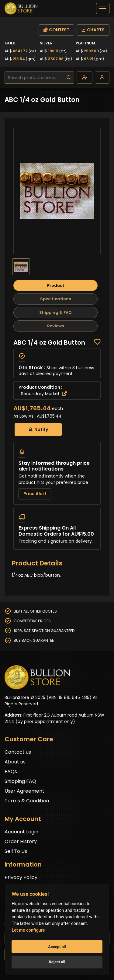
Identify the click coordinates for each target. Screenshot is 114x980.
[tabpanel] (57, 444)
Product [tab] (56, 285)
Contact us (18, 752)
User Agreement (24, 791)
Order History (21, 841)
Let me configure (28, 930)
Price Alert (35, 494)
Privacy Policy (21, 877)
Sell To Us (16, 851)
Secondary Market (44, 394)
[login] (102, 78)
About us (15, 762)
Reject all (57, 962)
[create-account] (85, 78)
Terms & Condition (27, 801)
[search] (69, 78)
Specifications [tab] (55, 299)
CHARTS (93, 30)
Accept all (57, 947)
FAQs (11, 771)
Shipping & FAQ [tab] (55, 313)
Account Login (21, 832)
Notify (38, 429)
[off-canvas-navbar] (103, 9)
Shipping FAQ (20, 781)
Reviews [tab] (55, 326)
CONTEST (56, 30)
